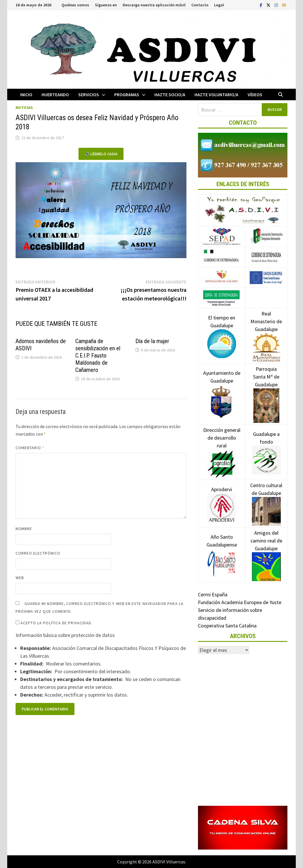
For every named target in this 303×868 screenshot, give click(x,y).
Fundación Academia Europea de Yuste (240, 602)
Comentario (30, 448)
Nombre (24, 529)
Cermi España (213, 594)
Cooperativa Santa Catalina (227, 626)
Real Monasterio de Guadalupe (266, 330)
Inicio (26, 94)
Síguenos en (106, 5)
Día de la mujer (152, 341)
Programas (127, 94)
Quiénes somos (75, 5)
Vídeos (255, 94)
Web (20, 578)
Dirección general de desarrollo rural (222, 447)
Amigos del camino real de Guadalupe (266, 549)
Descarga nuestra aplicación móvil (154, 5)
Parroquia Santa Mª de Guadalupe (266, 387)
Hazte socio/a (170, 94)
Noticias (24, 107)
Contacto (200, 5)
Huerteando (55, 94)
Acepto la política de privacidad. (54, 623)
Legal (219, 5)
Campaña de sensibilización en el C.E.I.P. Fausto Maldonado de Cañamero (98, 355)
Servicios (89, 94)
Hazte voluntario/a (216, 94)
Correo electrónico (38, 553)
